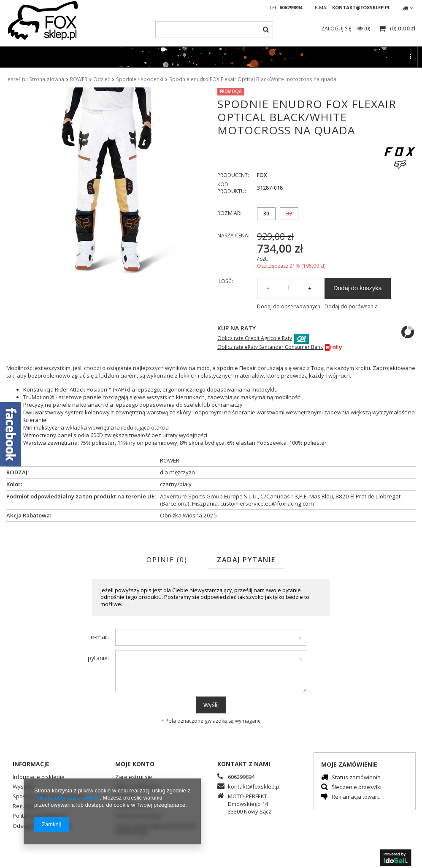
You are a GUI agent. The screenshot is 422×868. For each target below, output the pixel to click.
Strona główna (47, 79)
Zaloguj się (337, 29)
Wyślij (211, 705)
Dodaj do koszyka (358, 288)
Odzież (102, 79)
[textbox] (214, 30)
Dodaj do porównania (351, 307)
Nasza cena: (233, 235)
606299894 (291, 7)
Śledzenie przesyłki (357, 788)
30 (266, 214)
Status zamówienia (356, 778)
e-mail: (100, 637)
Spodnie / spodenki (140, 79)
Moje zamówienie (349, 764)
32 (289, 214)
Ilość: (225, 281)
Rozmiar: (229, 213)
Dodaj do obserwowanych (289, 307)
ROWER (79, 79)
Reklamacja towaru (356, 797)
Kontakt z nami (244, 764)
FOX (262, 175)
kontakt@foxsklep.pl (361, 7)
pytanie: (98, 658)
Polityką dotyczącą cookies (67, 798)
